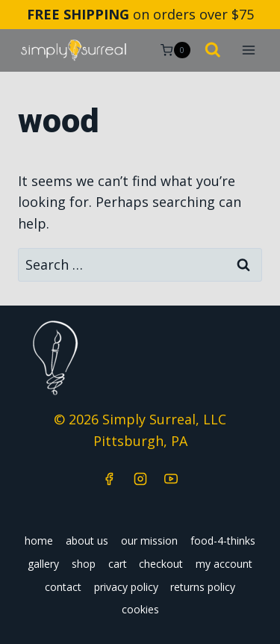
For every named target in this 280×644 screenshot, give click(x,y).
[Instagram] (140, 479)
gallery (43, 564)
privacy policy (126, 587)
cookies (140, 609)
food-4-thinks (223, 541)
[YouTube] (171, 479)
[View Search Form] (213, 51)
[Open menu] (248, 50)
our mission (149, 541)
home (39, 541)
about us (87, 541)
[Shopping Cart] (175, 50)
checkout (161, 564)
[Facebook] (109, 479)
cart (118, 564)
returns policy (203, 587)
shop (84, 564)
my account (224, 564)
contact (63, 587)
